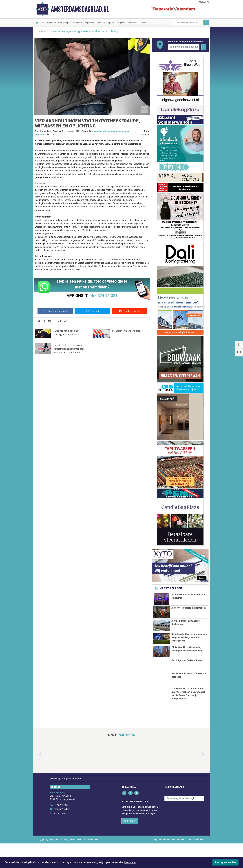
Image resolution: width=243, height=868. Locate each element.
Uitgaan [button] (120, 23)
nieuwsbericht (99, 131)
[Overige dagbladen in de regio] (184, 823)
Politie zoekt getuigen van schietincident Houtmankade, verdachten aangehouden (69, 350)
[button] (37, 780)
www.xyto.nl (60, 838)
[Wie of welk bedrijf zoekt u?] (184, 47)
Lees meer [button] (130, 862)
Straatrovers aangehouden (126, 331)
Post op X (92, 311)
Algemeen (51, 23)
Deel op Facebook (55, 311)
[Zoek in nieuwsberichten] (188, 23)
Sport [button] (110, 23)
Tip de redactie (129, 311)
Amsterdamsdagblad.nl (80, 9)
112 (42, 23)
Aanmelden (130, 845)
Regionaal (89, 23)
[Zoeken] (206, 23)
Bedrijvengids (64, 23)
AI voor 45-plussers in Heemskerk (188, 610)
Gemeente (78, 23)
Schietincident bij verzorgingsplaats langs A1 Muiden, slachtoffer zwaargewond (189, 641)
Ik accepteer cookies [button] (226, 862)
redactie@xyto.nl (62, 834)
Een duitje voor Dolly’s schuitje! (187, 685)
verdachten (41, 135)
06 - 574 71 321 (104, 296)
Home (40, 31)
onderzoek (124, 131)
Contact (143, 23)
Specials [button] (100, 23)
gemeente (112, 131)
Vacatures (133, 23)
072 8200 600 (61, 830)
